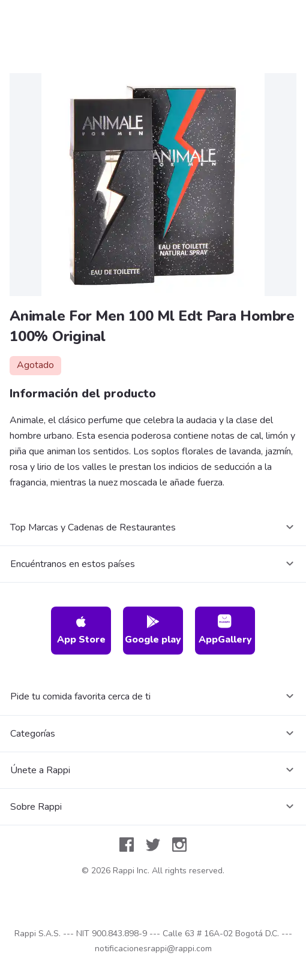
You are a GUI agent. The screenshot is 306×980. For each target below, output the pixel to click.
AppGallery (225, 630)
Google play (153, 630)
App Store (81, 630)
